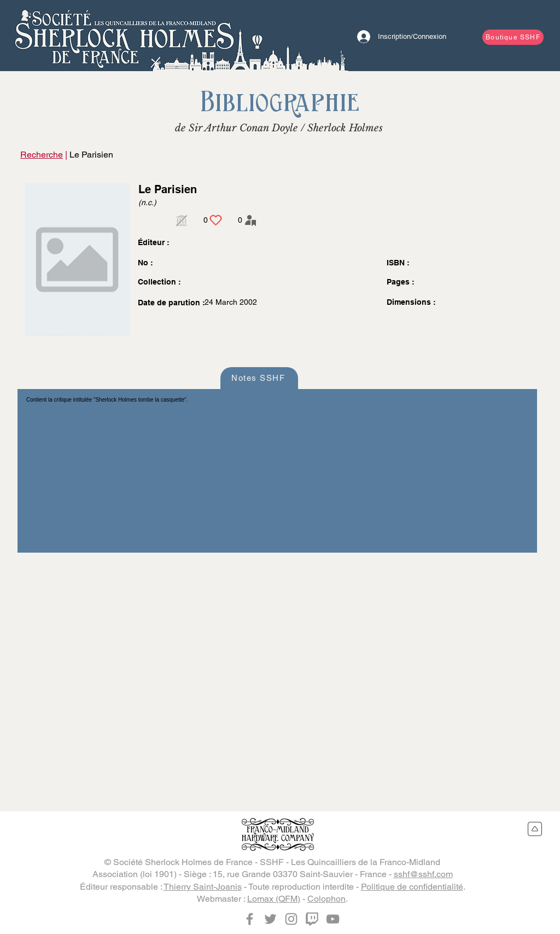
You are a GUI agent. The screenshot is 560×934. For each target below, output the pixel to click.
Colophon (326, 899)
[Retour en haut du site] (535, 829)
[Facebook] (250, 919)
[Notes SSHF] (259, 378)
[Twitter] (270, 919)
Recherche (42, 155)
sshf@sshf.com (423, 874)
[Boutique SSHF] (513, 37)
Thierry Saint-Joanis (203, 887)
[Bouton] (124, 36)
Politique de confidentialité (412, 887)
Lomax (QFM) (274, 899)
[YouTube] (333, 919)
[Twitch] (312, 919)
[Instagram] (291, 919)
